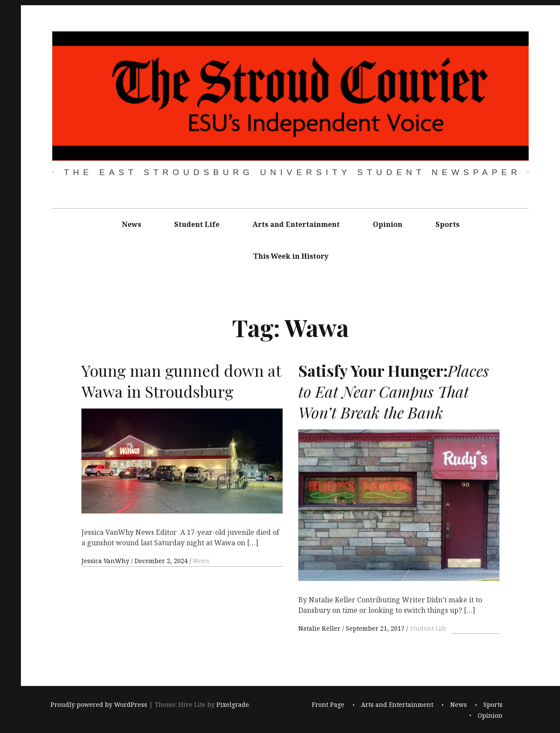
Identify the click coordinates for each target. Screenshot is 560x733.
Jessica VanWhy (106, 561)
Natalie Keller (320, 628)
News (132, 224)
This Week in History (291, 256)
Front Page (328, 704)
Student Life (197, 224)
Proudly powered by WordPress (99, 704)
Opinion (388, 224)
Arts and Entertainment (296, 224)
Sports (447, 224)
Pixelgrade (233, 704)
